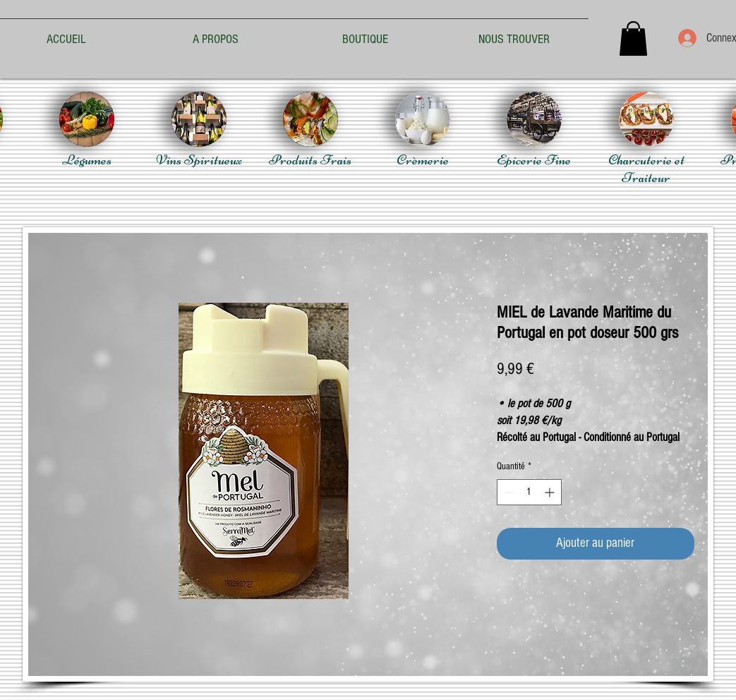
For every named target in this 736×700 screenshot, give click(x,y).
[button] (633, 38)
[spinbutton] (529, 492)
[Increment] (551, 492)
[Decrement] (508, 492)
